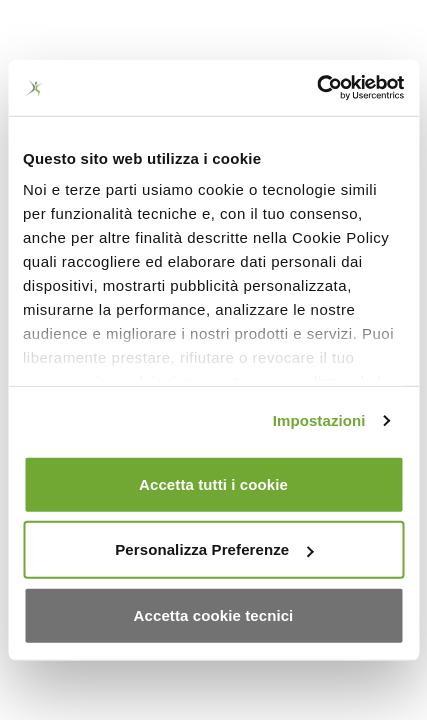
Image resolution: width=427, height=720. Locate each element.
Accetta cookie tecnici (214, 614)
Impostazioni (319, 420)
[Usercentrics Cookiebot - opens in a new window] (316, 88)
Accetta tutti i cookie (213, 483)
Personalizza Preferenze (214, 549)
